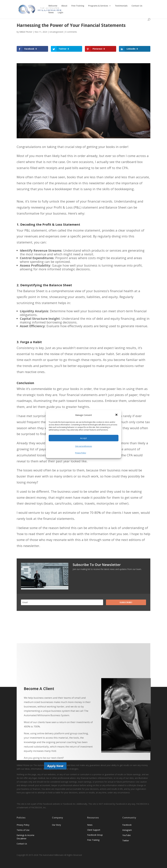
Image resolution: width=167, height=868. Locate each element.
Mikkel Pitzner (26, 32)
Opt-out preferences (83, 446)
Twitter (126, 840)
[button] (117, 415)
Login (60, 13)
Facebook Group (95, 835)
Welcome (53, 6)
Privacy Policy (81, 453)
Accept (83, 438)
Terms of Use (23, 830)
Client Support (94, 830)
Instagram (127, 830)
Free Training (78, 6)
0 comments (71, 32)
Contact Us (137, 6)
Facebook (127, 825)
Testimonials (121, 6)
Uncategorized (56, 32)
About (64, 6)
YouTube (127, 835)
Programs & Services (98, 6)
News (51, 13)
